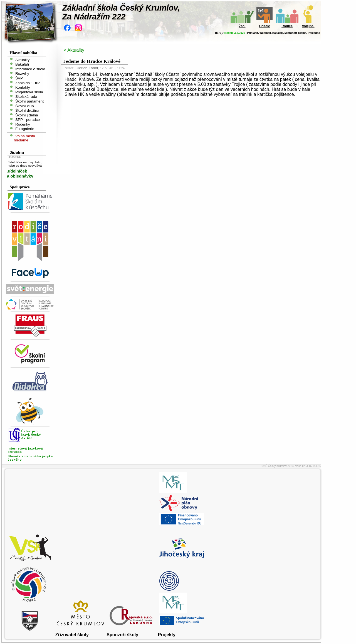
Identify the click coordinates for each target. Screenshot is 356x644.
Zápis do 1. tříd (28, 83)
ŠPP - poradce (28, 120)
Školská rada (26, 97)
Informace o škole (30, 69)
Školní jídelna (27, 115)
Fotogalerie (25, 129)
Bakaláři (278, 33)
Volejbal (308, 26)
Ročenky (23, 124)
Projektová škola (29, 92)
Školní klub (25, 106)
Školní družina (27, 110)
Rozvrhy (22, 73)
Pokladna (314, 33)
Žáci (242, 26)
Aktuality (22, 60)
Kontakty (23, 87)
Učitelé (265, 26)
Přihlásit (252, 33)
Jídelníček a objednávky (20, 174)
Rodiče (287, 26)
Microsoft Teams (296, 33)
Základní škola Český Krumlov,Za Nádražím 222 (121, 12)
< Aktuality (74, 50)
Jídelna (17, 152)
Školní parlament (29, 101)
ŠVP (19, 78)
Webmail (265, 33)
